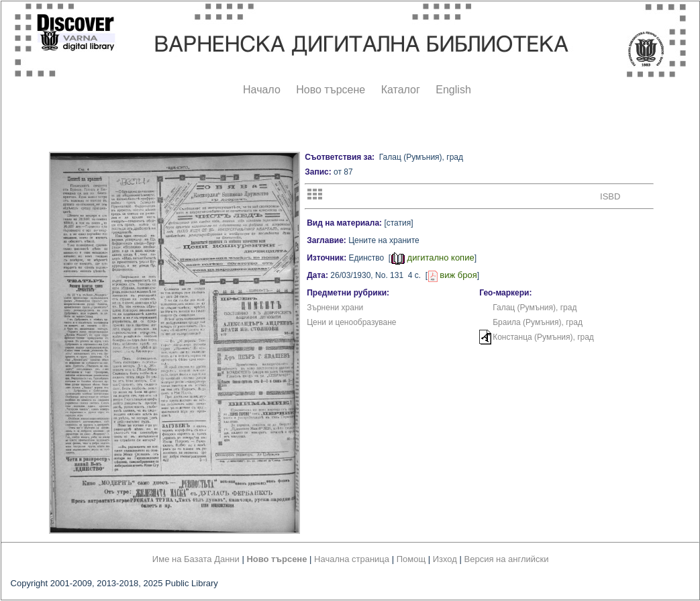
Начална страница (352, 559)
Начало (262, 90)
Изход (445, 559)
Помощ (411, 559)
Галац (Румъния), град (535, 308)
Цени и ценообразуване (351, 322)
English (453, 90)
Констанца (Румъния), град (543, 337)
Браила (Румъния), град (538, 322)
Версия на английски (507, 559)
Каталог (401, 90)
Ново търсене (331, 90)
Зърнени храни (335, 308)
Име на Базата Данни (196, 559)
